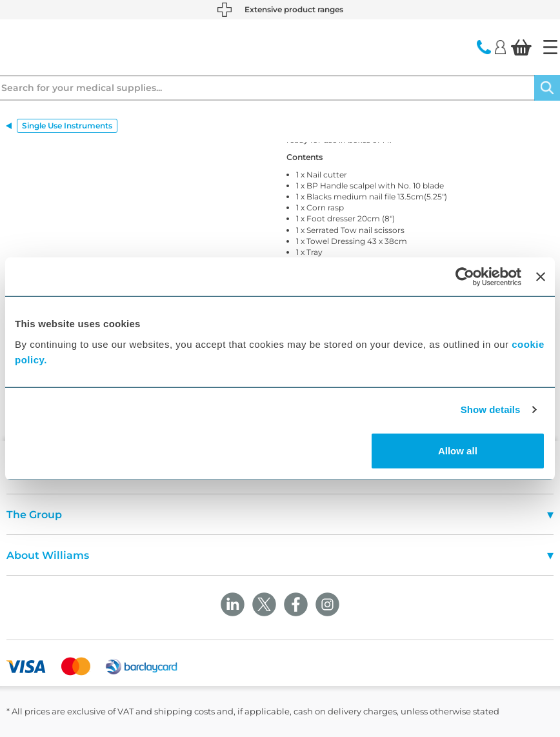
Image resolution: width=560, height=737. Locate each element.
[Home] (550, 47)
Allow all (458, 450)
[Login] (500, 46)
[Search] (547, 88)
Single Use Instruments (67, 126)
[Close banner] (541, 277)
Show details (491, 409)
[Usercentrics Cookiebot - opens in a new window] (465, 277)
